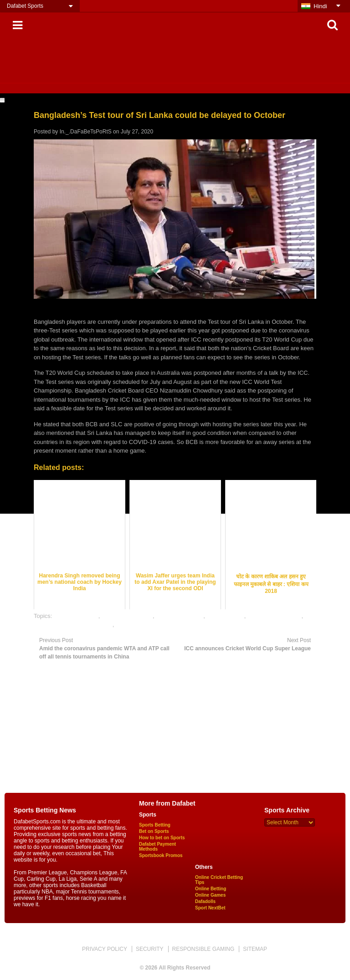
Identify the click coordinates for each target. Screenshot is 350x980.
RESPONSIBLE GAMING (203, 949)
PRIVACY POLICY (105, 949)
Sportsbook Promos (161, 855)
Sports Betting (155, 825)
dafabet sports (225, 616)
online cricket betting (275, 616)
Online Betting (211, 889)
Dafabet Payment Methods (157, 847)
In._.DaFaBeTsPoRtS (86, 132)
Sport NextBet (210, 908)
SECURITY (150, 949)
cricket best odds (76, 616)
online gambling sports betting (73, 625)
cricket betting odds (127, 616)
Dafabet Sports (25, 6)
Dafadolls (205, 901)
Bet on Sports (154, 831)
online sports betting (142, 625)
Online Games (210, 895)
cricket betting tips (180, 616)
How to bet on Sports (162, 838)
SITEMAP (255, 949)
